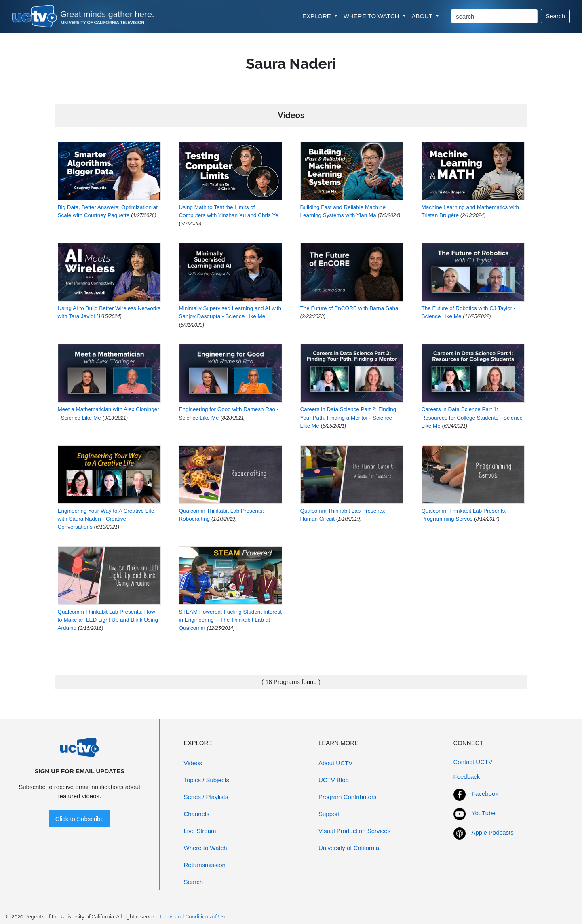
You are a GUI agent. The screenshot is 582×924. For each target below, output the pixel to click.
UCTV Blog (334, 780)
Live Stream (200, 831)
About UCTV (335, 763)
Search (555, 16)
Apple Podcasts (493, 832)
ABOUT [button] (423, 16)
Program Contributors (347, 797)
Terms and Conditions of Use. (194, 917)
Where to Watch (206, 848)
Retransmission (205, 865)
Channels (197, 814)
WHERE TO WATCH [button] (372, 16)
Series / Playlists (206, 797)
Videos (193, 763)
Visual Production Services (354, 831)
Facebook (485, 794)
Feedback (467, 777)
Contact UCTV (473, 762)
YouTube (484, 813)
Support (329, 814)
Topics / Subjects (207, 780)
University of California (349, 848)
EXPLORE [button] (317, 16)
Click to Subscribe (80, 819)
